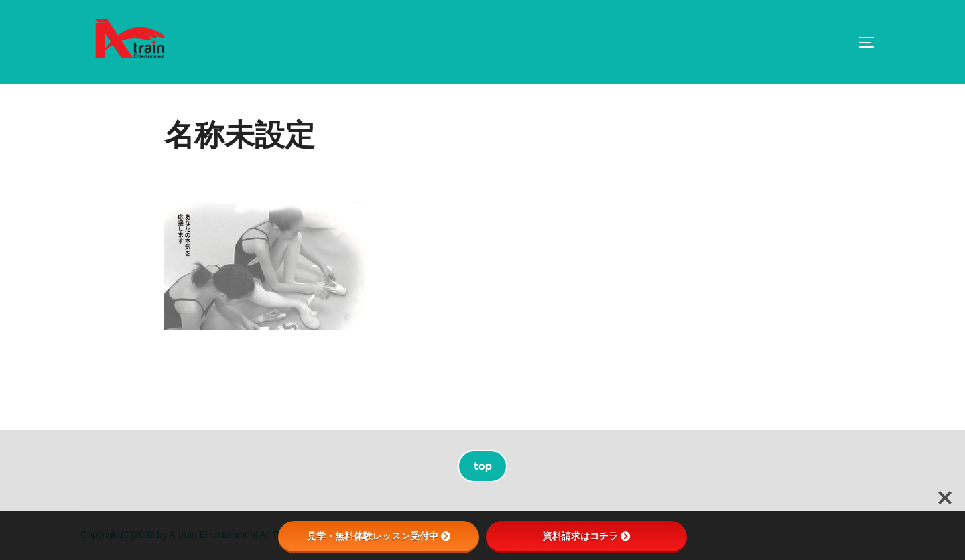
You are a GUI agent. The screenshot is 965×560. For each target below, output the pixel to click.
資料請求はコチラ (586, 536)
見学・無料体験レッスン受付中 (379, 536)
